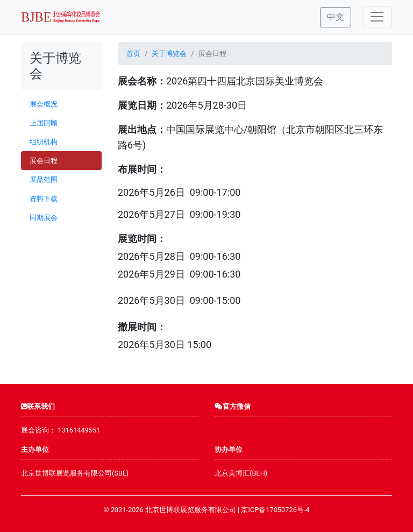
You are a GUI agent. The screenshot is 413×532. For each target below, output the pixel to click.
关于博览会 (169, 54)
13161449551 (79, 430)
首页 (133, 54)
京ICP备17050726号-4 (275, 510)
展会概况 (44, 104)
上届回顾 (44, 123)
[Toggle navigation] (377, 17)
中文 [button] (336, 17)
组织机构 (44, 142)
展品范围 (44, 179)
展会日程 (44, 161)
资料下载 (44, 199)
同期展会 (44, 218)
